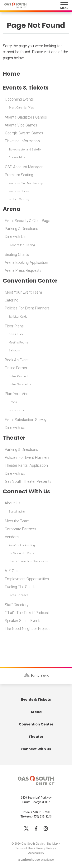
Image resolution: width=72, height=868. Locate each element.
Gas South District (16, 5)
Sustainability (17, 512)
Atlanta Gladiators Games (26, 117)
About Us (13, 503)
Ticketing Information (22, 141)
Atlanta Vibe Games (21, 125)
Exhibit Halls (16, 334)
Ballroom (14, 350)
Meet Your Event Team (23, 292)
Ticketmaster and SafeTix (25, 150)
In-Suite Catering (19, 199)
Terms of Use (24, 848)
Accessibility (17, 157)
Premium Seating (19, 175)
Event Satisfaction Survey (26, 420)
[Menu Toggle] (64, 6)
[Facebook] (36, 828)
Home (11, 74)
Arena (12, 209)
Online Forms (16, 368)
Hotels (13, 402)
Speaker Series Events (23, 621)
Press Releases (18, 595)
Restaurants (16, 410)
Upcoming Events (19, 99)
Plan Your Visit (17, 394)
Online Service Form (21, 384)
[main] (36, 322)
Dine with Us (15, 237)
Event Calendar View (21, 108)
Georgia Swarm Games (24, 133)
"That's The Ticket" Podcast (27, 613)
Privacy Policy (45, 848)
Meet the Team (17, 521)
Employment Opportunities (27, 579)
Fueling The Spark (20, 587)
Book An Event (17, 360)
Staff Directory (17, 605)
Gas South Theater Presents (28, 482)
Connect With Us (26, 492)
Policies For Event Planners (27, 308)
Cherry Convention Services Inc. (29, 561)
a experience (36, 860)
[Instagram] (46, 828)
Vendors (12, 537)
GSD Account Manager (24, 167)
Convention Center (30, 281)
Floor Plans (14, 326)
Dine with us (15, 428)
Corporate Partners (20, 529)
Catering (12, 300)
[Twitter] (26, 828)
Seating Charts (17, 255)
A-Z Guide (13, 571)
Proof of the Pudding (22, 245)
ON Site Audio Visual (22, 553)
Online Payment (18, 376)
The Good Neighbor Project (27, 629)
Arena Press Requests (23, 271)
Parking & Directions (21, 229)
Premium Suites (19, 191)
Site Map (52, 844)
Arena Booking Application (26, 263)
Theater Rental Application (26, 466)
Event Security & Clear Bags (27, 221)
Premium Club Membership (26, 183)
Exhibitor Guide (18, 317)
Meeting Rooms (19, 343)
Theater (14, 438)
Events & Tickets (26, 88)
